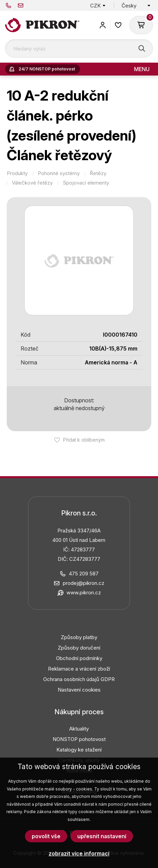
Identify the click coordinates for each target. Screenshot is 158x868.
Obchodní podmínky (79, 658)
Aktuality (79, 729)
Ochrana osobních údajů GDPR (79, 679)
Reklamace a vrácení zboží (79, 669)
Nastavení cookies (79, 690)
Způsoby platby (79, 637)
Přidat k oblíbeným (84, 440)
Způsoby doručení (79, 648)
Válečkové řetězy (32, 183)
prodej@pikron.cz (21, 5)
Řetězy (98, 173)
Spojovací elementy (86, 183)
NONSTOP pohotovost (79, 739)
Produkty (17, 173)
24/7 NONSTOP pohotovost (47, 69)
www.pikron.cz (84, 592)
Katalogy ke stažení (79, 750)
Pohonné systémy (59, 173)
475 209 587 (8, 5)
